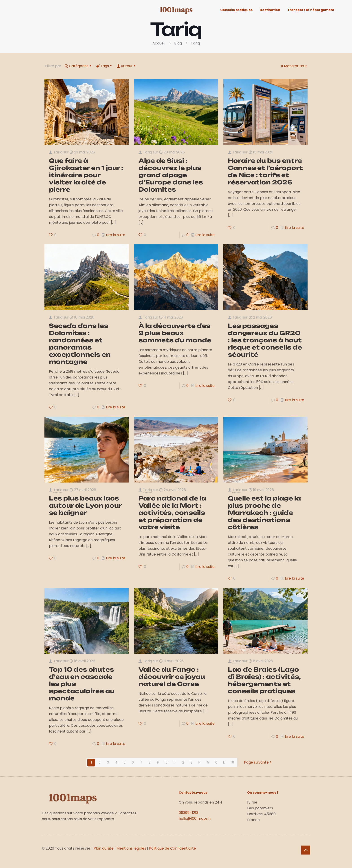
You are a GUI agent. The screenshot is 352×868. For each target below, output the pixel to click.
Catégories (78, 66)
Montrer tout (294, 66)
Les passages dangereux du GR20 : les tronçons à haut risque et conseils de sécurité (265, 340)
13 (191, 763)
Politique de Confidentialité (173, 848)
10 (166, 763)
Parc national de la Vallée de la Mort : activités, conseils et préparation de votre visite (172, 513)
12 (183, 763)
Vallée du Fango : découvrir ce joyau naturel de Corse (172, 677)
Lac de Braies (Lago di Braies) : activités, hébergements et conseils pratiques (264, 680)
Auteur (126, 66)
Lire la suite (116, 235)
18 (232, 763)
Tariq (195, 43)
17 (224, 763)
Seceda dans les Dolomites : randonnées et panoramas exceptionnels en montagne (80, 344)
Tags (104, 66)
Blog (178, 43)
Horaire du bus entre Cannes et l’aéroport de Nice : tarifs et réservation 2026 (265, 171)
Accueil (159, 43)
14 (199, 763)
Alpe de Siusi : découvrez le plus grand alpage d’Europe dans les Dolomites (171, 175)
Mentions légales (131, 848)
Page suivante (258, 763)
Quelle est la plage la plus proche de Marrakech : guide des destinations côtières (264, 513)
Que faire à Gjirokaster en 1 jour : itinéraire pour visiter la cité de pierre (86, 175)
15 (208, 763)
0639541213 (188, 813)
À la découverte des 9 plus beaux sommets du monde (175, 333)
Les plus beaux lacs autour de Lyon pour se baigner (85, 505)
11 (174, 763)
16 (216, 763)
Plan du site (104, 848)
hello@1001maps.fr (195, 818)
